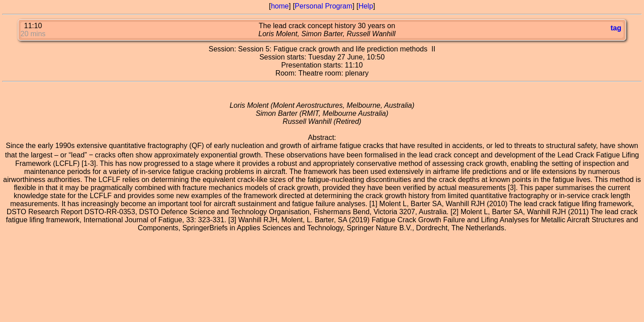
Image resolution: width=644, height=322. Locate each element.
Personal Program (324, 6)
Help (366, 6)
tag (616, 28)
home (280, 6)
